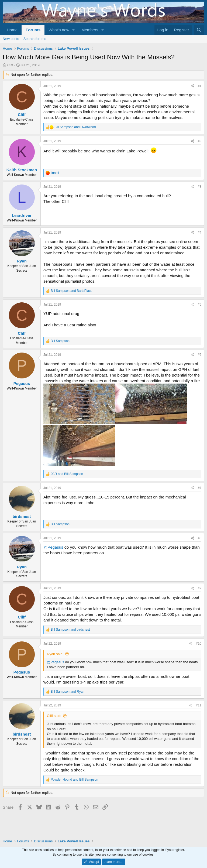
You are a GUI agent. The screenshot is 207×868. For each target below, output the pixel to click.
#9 (200, 588)
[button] (74, 30)
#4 (200, 233)
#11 (199, 705)
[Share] (192, 86)
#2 (200, 141)
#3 (200, 187)
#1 (200, 86)
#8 (200, 538)
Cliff (10, 65)
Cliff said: (54, 716)
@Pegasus (53, 547)
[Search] (199, 30)
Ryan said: (55, 654)
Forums (33, 30)
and (75, 127)
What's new (59, 30)
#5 (200, 305)
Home (12, 30)
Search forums (35, 39)
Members (90, 30)
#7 (200, 488)
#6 (200, 355)
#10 (199, 644)
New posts (11, 39)
